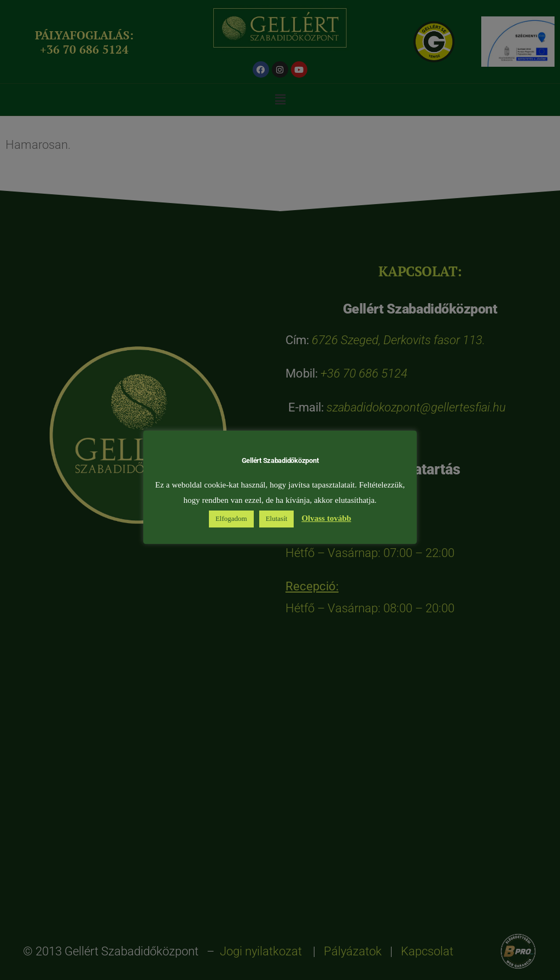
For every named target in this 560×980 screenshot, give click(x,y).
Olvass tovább (326, 518)
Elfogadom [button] (231, 519)
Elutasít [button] (277, 519)
